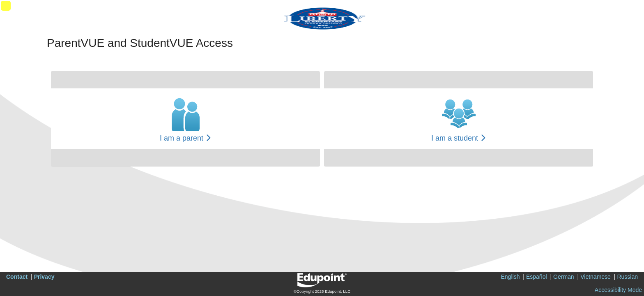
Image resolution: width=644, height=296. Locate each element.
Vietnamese (596, 277)
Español (537, 277)
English (511, 277)
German (564, 277)
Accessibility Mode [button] (618, 290)
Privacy (44, 277)
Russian (627, 277)
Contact (17, 277)
